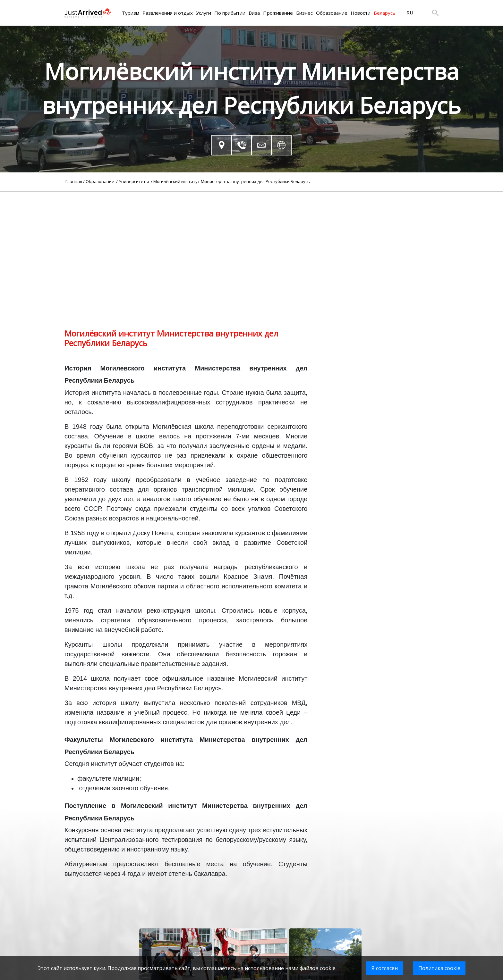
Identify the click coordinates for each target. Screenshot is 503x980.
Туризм (131, 13)
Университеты (134, 181)
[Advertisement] (251, 237)
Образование (332, 13)
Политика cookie (439, 968)
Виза (254, 13)
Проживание (278, 13)
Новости (361, 13)
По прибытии (230, 13)
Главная (74, 181)
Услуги (204, 13)
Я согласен (385, 968)
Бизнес (304, 13)
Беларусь (385, 13)
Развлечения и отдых (168, 13)
